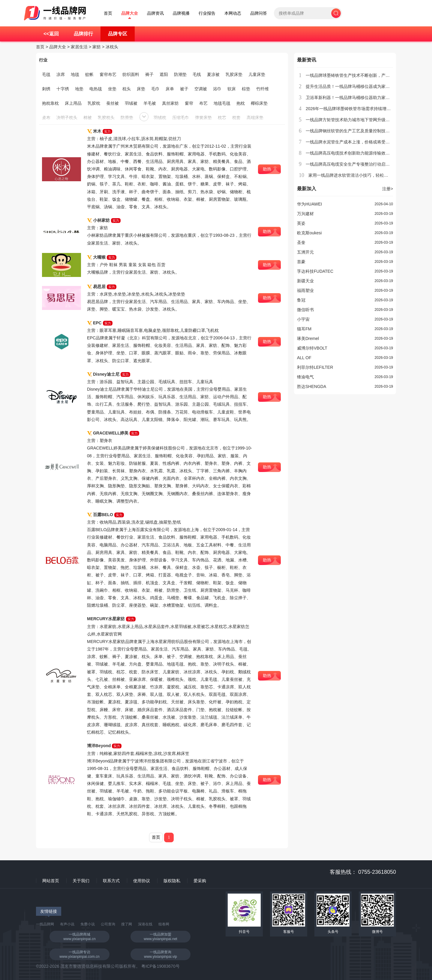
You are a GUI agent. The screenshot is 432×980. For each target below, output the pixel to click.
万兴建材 (305, 214)
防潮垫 (180, 74)
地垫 (79, 89)
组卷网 (164, 924)
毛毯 (46, 74)
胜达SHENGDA (312, 386)
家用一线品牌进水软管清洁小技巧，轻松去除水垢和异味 (361, 175)
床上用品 (73, 103)
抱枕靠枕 (50, 103)
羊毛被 (150, 103)
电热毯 (96, 89)
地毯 (75, 74)
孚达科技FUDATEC (315, 271)
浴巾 (217, 89)
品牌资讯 (155, 13)
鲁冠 (301, 300)
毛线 (197, 74)
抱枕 (241, 103)
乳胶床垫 (234, 74)
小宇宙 (303, 319)
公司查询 (108, 924)
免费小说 (88, 924)
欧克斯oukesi (309, 233)
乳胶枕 (94, 103)
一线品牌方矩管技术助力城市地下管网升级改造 (350, 120)
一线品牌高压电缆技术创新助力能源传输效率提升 (352, 153)
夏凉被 (213, 74)
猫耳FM (304, 329)
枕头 (127, 89)
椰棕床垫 (259, 103)
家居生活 (79, 47)
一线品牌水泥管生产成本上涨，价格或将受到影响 (352, 142)
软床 (232, 89)
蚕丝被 (112, 103)
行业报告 (207, 13)
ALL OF (304, 358)
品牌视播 (181, 13)
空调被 (201, 89)
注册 (388, 189)
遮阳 (164, 74)
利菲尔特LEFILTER (315, 367)
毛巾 (155, 89)
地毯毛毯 (222, 103)
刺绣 (46, 89)
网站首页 (51, 881)
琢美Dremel (308, 338)
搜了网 (127, 924)
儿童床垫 (257, 74)
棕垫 (246, 89)
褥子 (149, 74)
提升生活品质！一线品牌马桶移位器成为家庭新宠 (352, 86)
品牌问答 (259, 13)
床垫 (141, 89)
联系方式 (111, 881)
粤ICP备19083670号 (160, 966)
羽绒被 (131, 103)
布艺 (203, 103)
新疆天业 (305, 281)
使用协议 (142, 881)
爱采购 (200, 881)
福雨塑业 (305, 290)
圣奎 (301, 242)
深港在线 (145, 924)
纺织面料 (131, 74)
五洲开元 (305, 252)
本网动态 (233, 13)
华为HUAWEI (309, 204)
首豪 (301, 262)
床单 (170, 89)
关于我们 (81, 881)
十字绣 (63, 89)
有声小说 (67, 924)
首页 (108, 13)
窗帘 (189, 103)
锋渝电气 (305, 377)
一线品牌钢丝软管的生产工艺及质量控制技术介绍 (352, 131)
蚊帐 (89, 74)
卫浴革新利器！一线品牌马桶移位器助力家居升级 (352, 98)
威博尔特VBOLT (312, 348)
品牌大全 (130, 13)
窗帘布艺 (108, 74)
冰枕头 (112, 47)
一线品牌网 (45, 924)
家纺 (97, 47)
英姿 (301, 223)
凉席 (61, 74)
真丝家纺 (170, 103)
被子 (184, 89)
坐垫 (112, 89)
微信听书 (305, 310)
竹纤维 (262, 89)
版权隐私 (172, 881)
